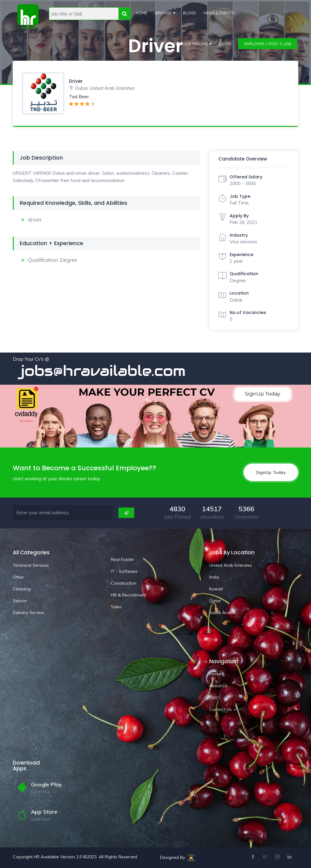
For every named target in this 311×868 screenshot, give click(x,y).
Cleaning (22, 589)
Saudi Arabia (222, 613)
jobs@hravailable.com (109, 371)
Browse (163, 13)
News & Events (219, 13)
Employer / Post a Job (268, 44)
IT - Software (124, 571)
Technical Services (31, 565)
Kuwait (216, 589)
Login (225, 44)
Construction (124, 583)
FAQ (214, 697)
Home (141, 13)
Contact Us (220, 709)
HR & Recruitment (128, 595)
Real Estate (122, 559)
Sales (116, 607)
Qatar (215, 601)
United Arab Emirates (231, 565)
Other (18, 577)
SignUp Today (271, 472)
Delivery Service (28, 613)
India (214, 577)
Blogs (190, 13)
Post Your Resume (189, 44)
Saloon (20, 601)
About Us (219, 686)
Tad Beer (79, 97)
